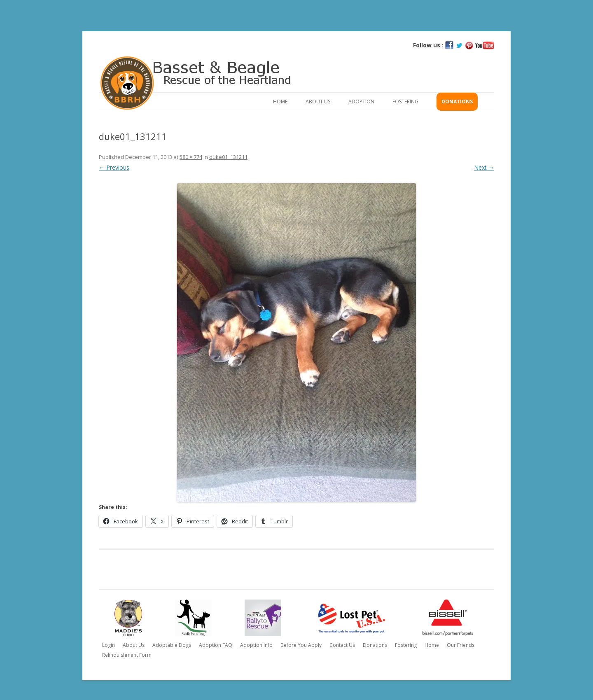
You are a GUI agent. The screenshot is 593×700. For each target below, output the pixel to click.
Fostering (405, 101)
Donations (457, 101)
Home (280, 101)
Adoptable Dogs (172, 645)
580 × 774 (191, 157)
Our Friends (461, 645)
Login (109, 645)
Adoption (361, 101)
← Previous (114, 167)
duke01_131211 (228, 157)
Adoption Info (256, 645)
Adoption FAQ (216, 645)
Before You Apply (301, 645)
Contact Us (342, 645)
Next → (484, 167)
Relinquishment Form (127, 655)
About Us (318, 101)
